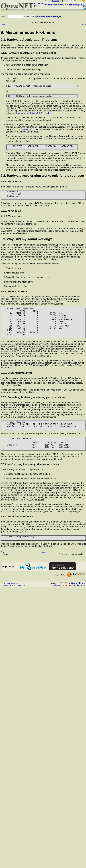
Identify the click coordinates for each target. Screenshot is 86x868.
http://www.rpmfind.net (27, 130)
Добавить (57, 605)
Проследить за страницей (13, 605)
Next (84, 25)
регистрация (67, 1)
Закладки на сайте (10, 603)
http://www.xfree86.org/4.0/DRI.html (32, 114)
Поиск (75, 5)
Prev (3, 25)
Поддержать (68, 605)
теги (81, 5)
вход (60, 1)
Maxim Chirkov (78, 603)
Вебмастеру (80, 605)
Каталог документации (49, 16)
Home (43, 572)
